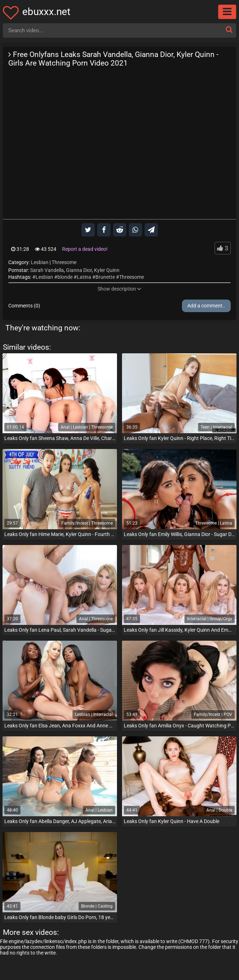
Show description (119, 289)
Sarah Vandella (47, 270)
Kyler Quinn (107, 270)
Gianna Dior (79, 270)
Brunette (105, 277)
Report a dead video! (85, 249)
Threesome (64, 262)
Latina (84, 277)
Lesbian (40, 262)
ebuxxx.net (46, 12)
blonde (65, 277)
